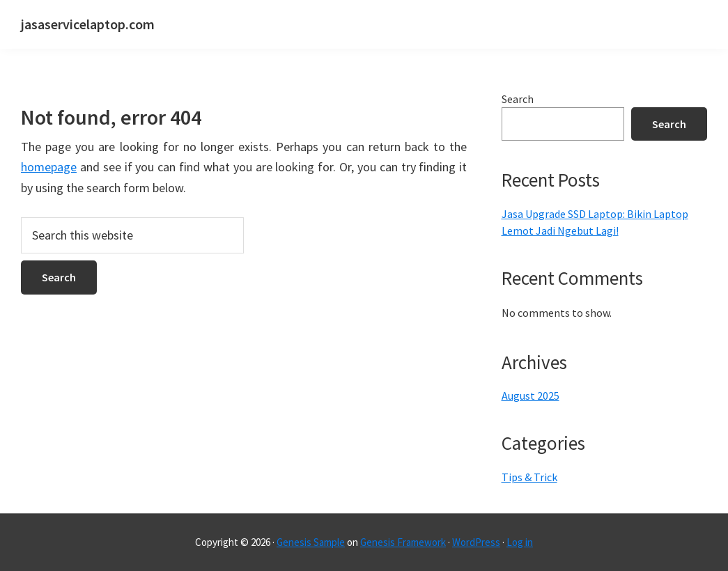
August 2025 (530, 396)
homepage (49, 167)
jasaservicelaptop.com (88, 24)
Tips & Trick (529, 477)
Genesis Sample (311, 542)
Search (518, 99)
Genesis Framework (403, 542)
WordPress (476, 542)
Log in (520, 542)
